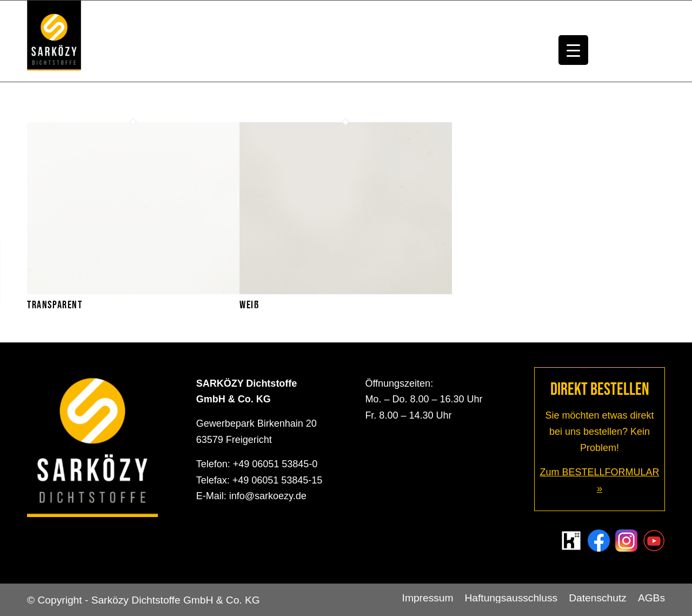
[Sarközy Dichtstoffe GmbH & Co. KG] (54, 41)
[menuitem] (428, 598)
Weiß (249, 305)
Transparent (55, 305)
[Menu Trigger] (573, 50)
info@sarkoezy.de (268, 496)
